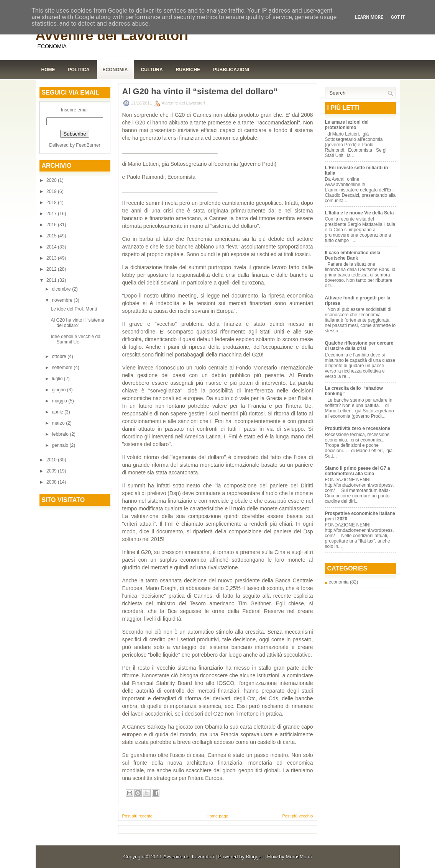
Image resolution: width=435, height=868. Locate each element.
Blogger (255, 857)
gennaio (61, 445)
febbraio (61, 434)
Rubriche (188, 70)
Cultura (152, 70)
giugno (59, 390)
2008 (52, 482)
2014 (52, 247)
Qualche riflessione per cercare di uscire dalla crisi (359, 346)
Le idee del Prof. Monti (74, 309)
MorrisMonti (299, 857)
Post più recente (138, 816)
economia (339, 582)
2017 (52, 214)
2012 (52, 269)
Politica (79, 70)
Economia (115, 70)
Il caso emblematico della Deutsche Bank (353, 255)
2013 (52, 258)
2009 (52, 471)
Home (48, 70)
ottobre (60, 356)
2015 (52, 236)
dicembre (62, 289)
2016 (52, 225)
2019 (52, 191)
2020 (52, 180)
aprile (58, 412)
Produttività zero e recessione (358, 428)
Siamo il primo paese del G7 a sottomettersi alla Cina (358, 471)
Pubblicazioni (231, 70)
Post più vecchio (297, 816)
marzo (59, 423)
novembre (63, 300)
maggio (60, 401)
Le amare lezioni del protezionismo (347, 125)
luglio (58, 379)
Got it (398, 17)
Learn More (369, 17)
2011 (52, 280)
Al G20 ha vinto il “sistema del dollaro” (77, 323)
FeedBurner (88, 145)
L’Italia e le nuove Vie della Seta (359, 213)
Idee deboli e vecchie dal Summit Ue (76, 339)
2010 (52, 460)
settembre (63, 368)
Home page (217, 816)
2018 (52, 203)
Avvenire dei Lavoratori (112, 35)
